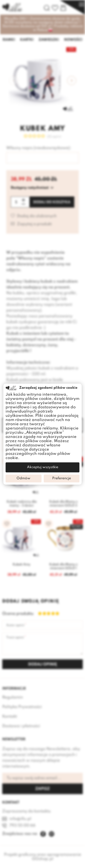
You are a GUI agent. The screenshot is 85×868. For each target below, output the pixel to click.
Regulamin (13, 697)
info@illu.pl (20, 819)
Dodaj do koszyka (52, 202)
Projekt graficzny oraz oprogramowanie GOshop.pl (43, 857)
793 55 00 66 (22, 826)
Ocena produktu (16, 614)
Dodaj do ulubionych (37, 216)
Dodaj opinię (43, 664)
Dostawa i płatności (21, 726)
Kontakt (10, 716)
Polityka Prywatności (22, 707)
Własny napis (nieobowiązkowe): (39, 148)
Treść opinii (15, 637)
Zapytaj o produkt (34, 224)
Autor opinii (15, 625)
